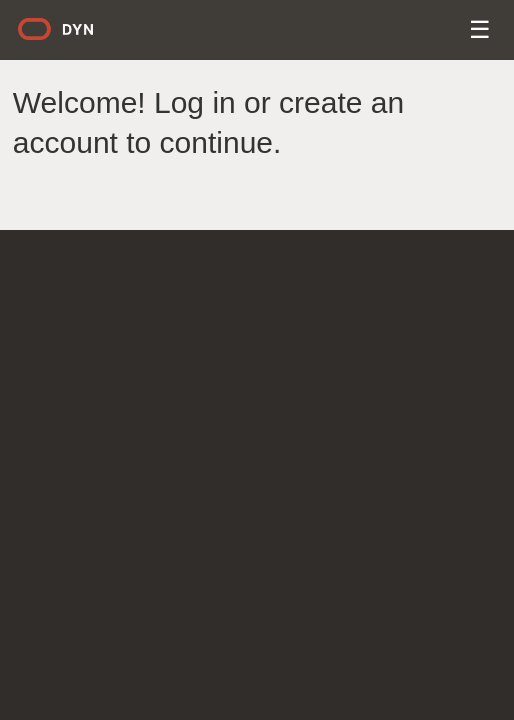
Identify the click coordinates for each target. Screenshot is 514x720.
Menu (481, 32)
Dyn (68, 36)
